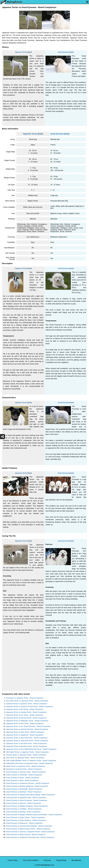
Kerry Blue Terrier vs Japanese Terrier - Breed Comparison (27, 701)
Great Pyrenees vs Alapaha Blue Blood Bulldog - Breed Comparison (31, 795)
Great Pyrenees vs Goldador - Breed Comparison (24, 809)
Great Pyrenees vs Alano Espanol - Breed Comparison (26, 835)
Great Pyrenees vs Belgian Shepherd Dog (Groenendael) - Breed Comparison (34, 815)
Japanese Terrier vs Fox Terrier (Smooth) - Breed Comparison (28, 726)
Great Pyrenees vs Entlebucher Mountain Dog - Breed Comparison (30, 837)
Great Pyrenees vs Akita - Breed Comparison (22, 780)
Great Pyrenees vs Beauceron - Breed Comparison (24, 823)
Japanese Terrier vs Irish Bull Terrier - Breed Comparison (26, 743)
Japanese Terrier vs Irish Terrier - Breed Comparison (25, 724)
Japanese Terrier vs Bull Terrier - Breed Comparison (25, 709)
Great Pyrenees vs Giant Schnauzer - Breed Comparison (27, 800)
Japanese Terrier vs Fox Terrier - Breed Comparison (25, 715)
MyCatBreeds (76, 860)
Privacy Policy (13, 860)
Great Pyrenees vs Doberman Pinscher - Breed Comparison (28, 783)
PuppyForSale (61, 860)
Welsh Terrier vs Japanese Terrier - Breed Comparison (26, 766)
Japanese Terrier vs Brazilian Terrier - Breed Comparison (26, 746)
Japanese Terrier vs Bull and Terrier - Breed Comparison (26, 718)
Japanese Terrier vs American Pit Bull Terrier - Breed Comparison (29, 707)
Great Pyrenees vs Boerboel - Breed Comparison (24, 792)
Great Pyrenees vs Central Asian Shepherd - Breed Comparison (29, 826)
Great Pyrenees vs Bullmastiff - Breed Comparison (24, 789)
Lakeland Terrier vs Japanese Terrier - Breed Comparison (27, 704)
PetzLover (47, 860)
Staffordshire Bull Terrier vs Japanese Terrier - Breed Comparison (29, 763)
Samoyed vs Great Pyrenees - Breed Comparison (24, 769)
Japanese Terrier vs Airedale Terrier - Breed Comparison (26, 712)
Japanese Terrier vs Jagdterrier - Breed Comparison (25, 735)
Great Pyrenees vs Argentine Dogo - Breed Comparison (26, 798)
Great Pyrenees (63, 52)
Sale (30, 52)
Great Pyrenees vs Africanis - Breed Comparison (24, 803)
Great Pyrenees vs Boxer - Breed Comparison (23, 778)
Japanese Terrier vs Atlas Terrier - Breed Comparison (25, 732)
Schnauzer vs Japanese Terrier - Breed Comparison (25, 698)
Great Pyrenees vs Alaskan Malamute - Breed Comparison (27, 786)
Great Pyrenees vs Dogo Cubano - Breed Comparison (25, 817)
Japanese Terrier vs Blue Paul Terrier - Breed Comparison (27, 738)
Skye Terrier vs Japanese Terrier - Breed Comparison (25, 758)
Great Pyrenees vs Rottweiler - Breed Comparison (24, 775)
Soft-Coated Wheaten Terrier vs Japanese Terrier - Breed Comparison (31, 761)
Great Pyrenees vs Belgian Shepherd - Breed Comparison (27, 806)
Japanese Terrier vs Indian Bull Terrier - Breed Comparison (27, 741)
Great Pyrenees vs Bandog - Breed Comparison (23, 812)
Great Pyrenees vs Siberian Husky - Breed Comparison (26, 772)
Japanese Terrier (21, 52)
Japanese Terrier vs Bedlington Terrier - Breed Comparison (27, 721)
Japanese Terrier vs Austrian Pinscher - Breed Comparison (27, 729)
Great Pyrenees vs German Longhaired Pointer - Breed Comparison (31, 832)
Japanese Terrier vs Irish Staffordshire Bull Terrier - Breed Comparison (31, 749)
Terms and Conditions (31, 860)
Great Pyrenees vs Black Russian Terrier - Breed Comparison (28, 829)
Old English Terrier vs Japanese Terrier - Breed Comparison (28, 752)
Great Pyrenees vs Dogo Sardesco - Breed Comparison (26, 820)
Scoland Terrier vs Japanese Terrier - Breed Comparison (26, 755)
